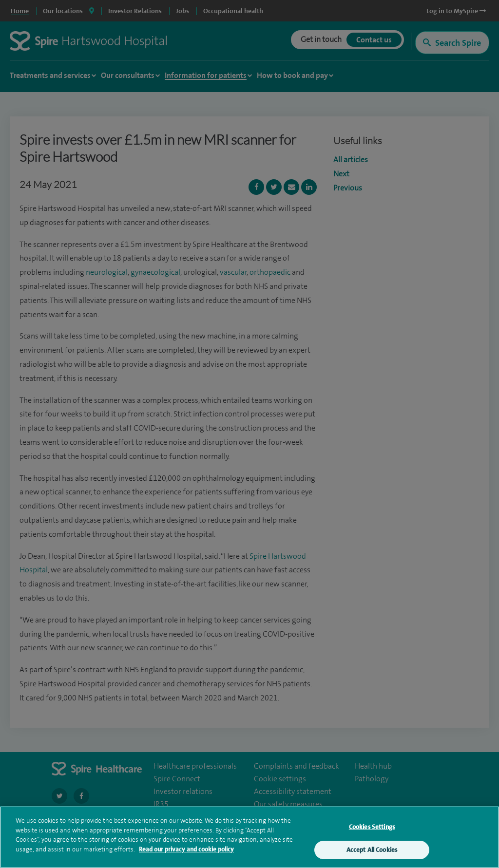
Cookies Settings (372, 829)
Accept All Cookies (372, 852)
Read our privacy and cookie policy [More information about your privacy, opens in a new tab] (186, 851)
